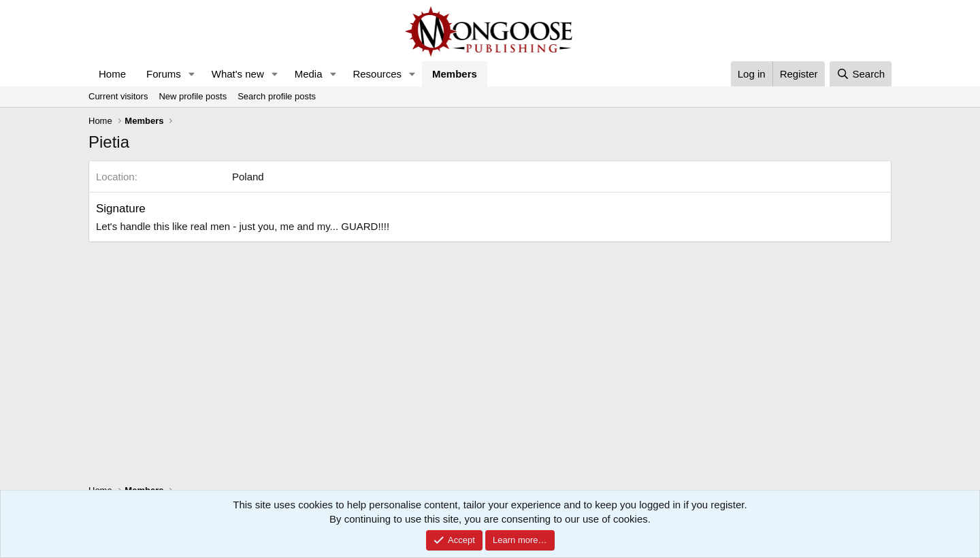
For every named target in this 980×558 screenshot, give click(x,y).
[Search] (861, 74)
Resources (377, 74)
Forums (164, 74)
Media (309, 74)
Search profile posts (277, 96)
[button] (192, 74)
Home (112, 74)
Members (455, 74)
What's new (238, 74)
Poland (248, 177)
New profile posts (193, 96)
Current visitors (118, 96)
